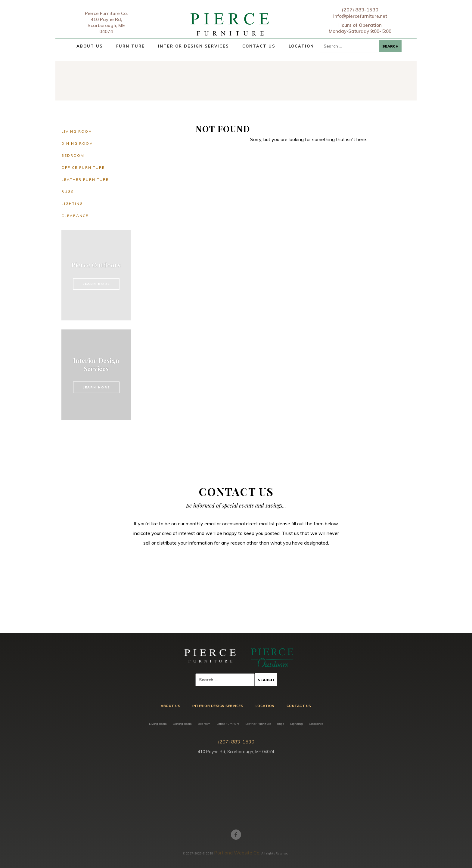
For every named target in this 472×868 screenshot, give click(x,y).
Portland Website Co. (237, 853)
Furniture (130, 46)
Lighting (72, 204)
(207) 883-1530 (360, 10)
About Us (90, 46)
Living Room (77, 131)
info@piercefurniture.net (360, 16)
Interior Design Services (194, 46)
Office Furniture (83, 167)
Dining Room (77, 143)
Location (301, 46)
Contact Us (259, 46)
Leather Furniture (85, 179)
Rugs (68, 192)
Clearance (75, 216)
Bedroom (73, 155)
